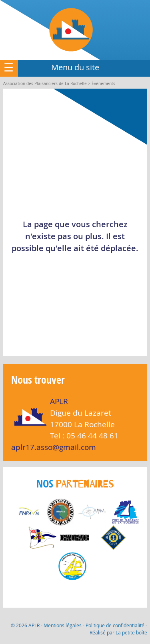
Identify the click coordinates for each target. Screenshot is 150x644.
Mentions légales (63, 625)
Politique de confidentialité (115, 625)
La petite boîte (131, 632)
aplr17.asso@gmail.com (54, 447)
